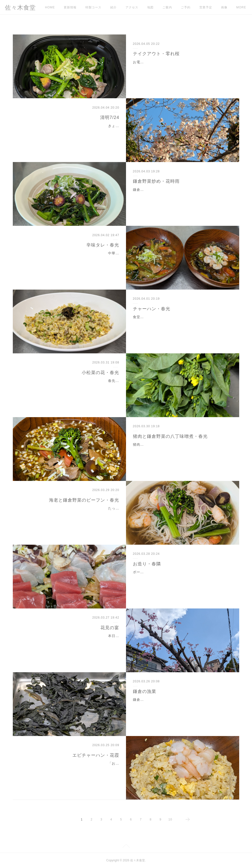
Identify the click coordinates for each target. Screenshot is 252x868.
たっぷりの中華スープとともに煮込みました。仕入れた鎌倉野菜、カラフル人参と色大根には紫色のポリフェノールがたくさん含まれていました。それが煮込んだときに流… (71, 514)
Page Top (126, 847)
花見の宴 (110, 628)
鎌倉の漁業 (145, 691)
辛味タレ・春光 (103, 245)
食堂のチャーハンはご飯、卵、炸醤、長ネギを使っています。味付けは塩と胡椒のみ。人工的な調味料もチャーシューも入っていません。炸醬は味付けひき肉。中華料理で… (181, 323)
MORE (226, 7)
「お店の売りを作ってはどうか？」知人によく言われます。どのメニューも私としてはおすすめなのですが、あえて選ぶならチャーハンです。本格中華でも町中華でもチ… (71, 770)
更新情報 (70, 7)
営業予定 (206, 7)
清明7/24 (110, 117)
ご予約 (186, 7)
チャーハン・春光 (152, 309)
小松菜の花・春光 (100, 373)
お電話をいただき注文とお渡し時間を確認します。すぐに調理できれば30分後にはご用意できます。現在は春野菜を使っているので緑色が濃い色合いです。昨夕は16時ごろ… (181, 68)
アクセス (132, 7)
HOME (50, 7)
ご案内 (167, 7)
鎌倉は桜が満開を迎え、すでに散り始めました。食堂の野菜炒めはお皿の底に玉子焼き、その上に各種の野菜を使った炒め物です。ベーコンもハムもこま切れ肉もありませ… (181, 196)
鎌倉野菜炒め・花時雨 (156, 181)
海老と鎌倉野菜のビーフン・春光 (84, 500)
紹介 (113, 7)
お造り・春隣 (147, 564)
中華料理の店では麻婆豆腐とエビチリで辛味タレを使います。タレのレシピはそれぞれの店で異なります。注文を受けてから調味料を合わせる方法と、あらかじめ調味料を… (71, 259)
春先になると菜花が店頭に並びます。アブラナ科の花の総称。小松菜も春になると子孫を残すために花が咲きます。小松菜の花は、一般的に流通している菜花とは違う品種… (71, 387)
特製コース (93, 7)
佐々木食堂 (20, 8)
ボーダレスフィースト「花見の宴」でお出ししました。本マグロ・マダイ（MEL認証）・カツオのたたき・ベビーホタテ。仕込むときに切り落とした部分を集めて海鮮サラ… (181, 578)
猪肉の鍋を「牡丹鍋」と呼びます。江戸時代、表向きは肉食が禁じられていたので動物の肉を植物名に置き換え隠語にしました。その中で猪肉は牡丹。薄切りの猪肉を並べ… (181, 451)
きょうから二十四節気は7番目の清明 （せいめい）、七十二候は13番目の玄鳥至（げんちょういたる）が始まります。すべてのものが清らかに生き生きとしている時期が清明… (70, 132)
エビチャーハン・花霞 (96, 755)
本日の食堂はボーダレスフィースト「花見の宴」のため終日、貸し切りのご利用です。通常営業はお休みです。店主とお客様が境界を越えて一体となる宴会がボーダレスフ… (71, 642)
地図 (150, 7)
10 (170, 819)
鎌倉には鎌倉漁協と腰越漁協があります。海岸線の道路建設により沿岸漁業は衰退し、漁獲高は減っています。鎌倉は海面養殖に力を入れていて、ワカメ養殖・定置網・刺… (181, 706)
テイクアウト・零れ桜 (156, 54)
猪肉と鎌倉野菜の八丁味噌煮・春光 (170, 436)
